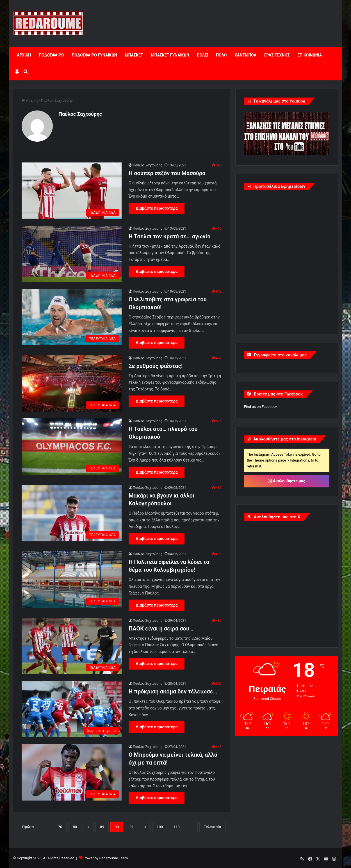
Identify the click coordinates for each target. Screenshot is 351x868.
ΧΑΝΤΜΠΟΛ (245, 55)
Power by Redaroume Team (106, 858)
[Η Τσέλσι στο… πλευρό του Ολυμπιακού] (72, 446)
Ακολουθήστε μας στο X (277, 517)
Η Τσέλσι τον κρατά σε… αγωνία (170, 236)
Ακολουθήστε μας (287, 481)
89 (102, 827)
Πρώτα (28, 827)
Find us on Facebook (261, 407)
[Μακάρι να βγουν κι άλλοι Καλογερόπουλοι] (72, 513)
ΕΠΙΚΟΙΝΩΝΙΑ (310, 55)
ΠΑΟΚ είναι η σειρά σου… (161, 628)
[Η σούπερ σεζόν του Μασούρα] (72, 190)
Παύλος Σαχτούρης (80, 114)
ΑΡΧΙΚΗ (24, 55)
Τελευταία (212, 827)
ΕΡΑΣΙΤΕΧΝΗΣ (277, 55)
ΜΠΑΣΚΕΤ (134, 55)
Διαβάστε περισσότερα (157, 208)
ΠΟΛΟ (221, 55)
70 (60, 827)
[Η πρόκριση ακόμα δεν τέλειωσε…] (72, 708)
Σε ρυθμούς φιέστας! (156, 365)
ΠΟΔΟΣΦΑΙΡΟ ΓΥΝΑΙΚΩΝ (94, 55)
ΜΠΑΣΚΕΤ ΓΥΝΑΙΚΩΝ (170, 55)
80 (75, 827)
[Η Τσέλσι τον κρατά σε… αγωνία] (72, 253)
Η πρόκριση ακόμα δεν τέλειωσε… (173, 691)
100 (160, 827)
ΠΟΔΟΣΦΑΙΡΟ (51, 55)
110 (177, 827)
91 (132, 827)
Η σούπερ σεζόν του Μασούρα (167, 173)
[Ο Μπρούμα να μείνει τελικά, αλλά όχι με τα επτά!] (72, 772)
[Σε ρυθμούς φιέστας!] (72, 383)
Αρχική (30, 100)
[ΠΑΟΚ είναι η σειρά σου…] (72, 646)
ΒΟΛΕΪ (203, 55)
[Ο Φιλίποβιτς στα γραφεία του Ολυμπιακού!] (72, 316)
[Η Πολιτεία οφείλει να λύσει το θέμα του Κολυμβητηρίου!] (72, 579)
